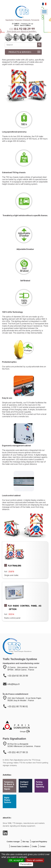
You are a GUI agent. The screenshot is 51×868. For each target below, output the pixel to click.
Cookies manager (13, 848)
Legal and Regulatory (39, 848)
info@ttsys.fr (14, 692)
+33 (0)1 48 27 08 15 (18, 762)
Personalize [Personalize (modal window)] (26, 864)
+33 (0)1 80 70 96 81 (18, 715)
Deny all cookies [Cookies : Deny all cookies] (35, 860)
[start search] (39, 45)
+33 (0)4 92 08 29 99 (18, 684)
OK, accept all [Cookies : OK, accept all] (16, 860)
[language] (44, 4)
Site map (26, 848)
